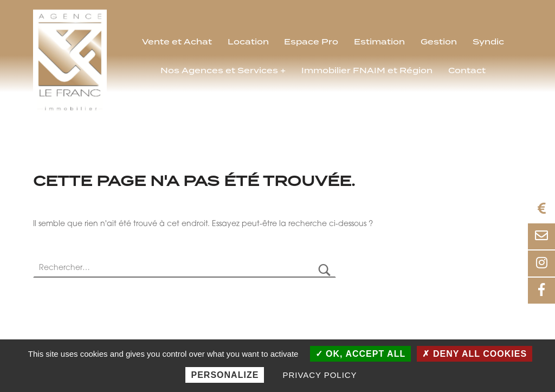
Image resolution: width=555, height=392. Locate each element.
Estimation (379, 42)
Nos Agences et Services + (223, 71)
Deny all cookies (475, 354)
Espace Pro (311, 42)
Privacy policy (320, 375)
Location (248, 42)
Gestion (439, 42)
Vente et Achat (177, 42)
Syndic (488, 42)
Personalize (225, 375)
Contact (467, 71)
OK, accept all (361, 354)
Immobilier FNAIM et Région (367, 71)
